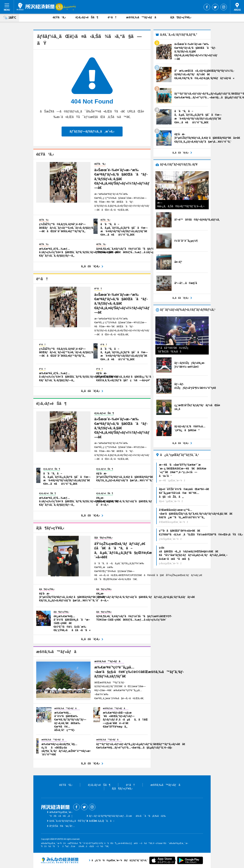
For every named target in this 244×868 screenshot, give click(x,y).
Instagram (224, 7)
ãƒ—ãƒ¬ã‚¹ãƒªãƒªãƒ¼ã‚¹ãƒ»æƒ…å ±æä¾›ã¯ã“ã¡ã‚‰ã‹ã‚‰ (127, 816)
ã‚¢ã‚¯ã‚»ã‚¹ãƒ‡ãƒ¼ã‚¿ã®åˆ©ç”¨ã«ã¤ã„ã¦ (77, 821)
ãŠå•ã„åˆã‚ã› (102, 821)
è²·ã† (112, 17)
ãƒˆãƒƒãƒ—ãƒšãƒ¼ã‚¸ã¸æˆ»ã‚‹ (92, 131)
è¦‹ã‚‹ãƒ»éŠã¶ (87, 17)
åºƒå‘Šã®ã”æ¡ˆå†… (62, 826)
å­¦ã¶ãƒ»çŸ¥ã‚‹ (181, 17)
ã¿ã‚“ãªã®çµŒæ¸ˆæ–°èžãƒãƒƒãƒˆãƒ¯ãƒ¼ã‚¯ (60, 860)
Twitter (215, 7)
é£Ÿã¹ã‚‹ (59, 17)
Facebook (207, 7)
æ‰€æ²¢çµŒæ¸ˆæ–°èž (36, 7)
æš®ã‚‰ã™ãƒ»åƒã (143, 17)
